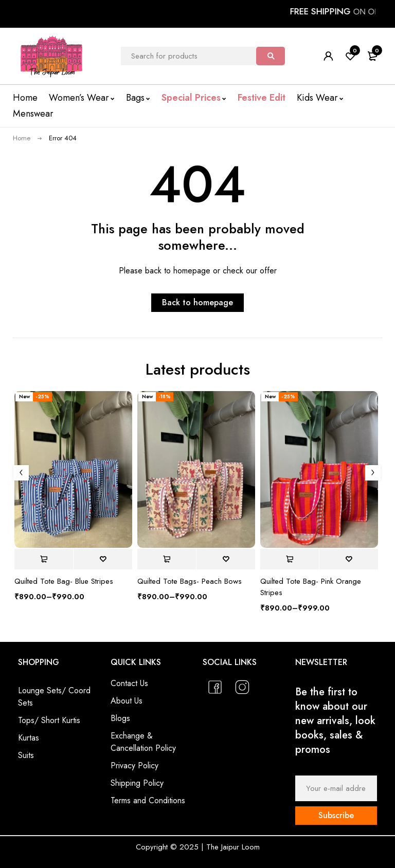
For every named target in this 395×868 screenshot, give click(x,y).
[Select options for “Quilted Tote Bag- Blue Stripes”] (44, 559)
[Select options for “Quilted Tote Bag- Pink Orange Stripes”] (290, 559)
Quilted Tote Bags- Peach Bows (190, 581)
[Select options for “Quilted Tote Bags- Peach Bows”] (167, 559)
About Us (127, 701)
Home (22, 138)
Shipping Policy (137, 783)
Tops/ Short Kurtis (49, 720)
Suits (26, 755)
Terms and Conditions (148, 800)
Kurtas (29, 738)
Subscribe (336, 815)
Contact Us (129, 683)
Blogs (120, 718)
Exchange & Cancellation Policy (143, 742)
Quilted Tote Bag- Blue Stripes (64, 581)
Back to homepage (197, 302)
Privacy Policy (134, 765)
